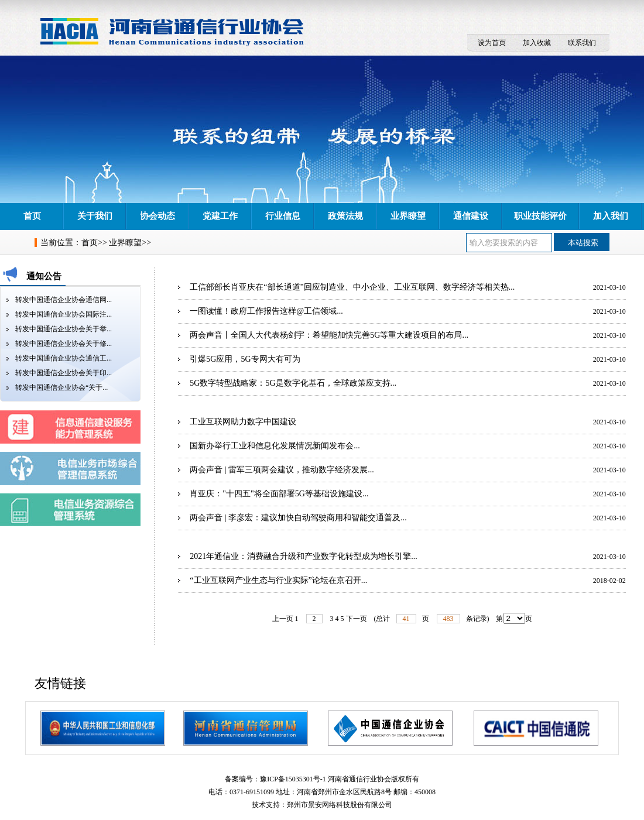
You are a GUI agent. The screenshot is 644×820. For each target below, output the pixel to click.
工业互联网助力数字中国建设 (243, 422)
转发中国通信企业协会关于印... (64, 373)
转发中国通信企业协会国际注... (64, 314)
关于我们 (95, 216)
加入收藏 (537, 43)
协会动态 (157, 216)
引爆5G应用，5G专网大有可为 (245, 359)
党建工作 (220, 216)
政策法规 (345, 216)
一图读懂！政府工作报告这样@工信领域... (266, 311)
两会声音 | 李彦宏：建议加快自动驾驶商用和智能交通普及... (298, 518)
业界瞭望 (408, 216)
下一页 (357, 619)
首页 (32, 216)
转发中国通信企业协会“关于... (61, 387)
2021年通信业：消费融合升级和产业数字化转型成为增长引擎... (304, 556)
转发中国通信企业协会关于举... (64, 329)
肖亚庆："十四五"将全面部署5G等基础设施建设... (279, 494)
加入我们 (611, 216)
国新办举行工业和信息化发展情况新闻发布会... (275, 446)
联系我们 (582, 43)
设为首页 (492, 43)
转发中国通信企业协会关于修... (64, 344)
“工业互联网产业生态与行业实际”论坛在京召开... (278, 580)
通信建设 (471, 216)
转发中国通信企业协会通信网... (64, 300)
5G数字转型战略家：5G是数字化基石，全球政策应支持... (293, 383)
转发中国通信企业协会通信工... (64, 358)
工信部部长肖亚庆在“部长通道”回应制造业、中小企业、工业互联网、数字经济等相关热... (352, 287)
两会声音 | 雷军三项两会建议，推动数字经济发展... (282, 470)
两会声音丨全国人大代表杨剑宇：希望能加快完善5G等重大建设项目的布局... (329, 335)
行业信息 (283, 216)
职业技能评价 (540, 216)
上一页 (283, 619)
